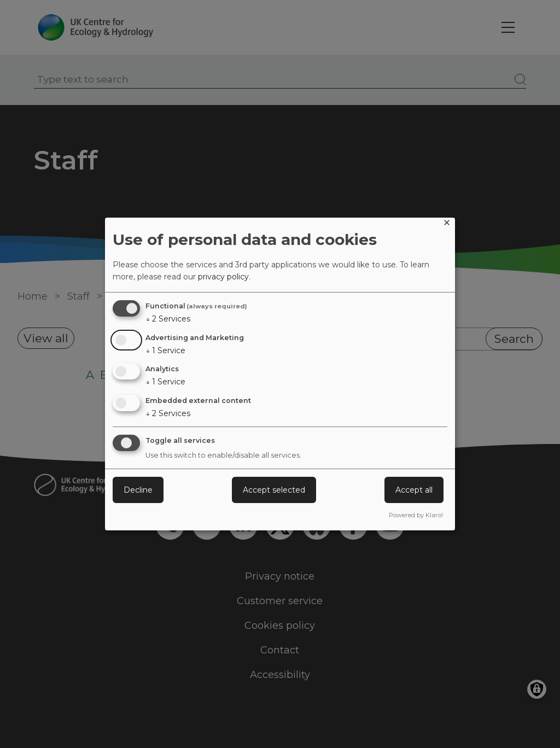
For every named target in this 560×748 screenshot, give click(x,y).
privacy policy (223, 277)
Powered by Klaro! (416, 515)
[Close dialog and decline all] (447, 224)
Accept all (414, 490)
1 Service (165, 350)
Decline (138, 490)
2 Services (168, 319)
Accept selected (274, 490)
